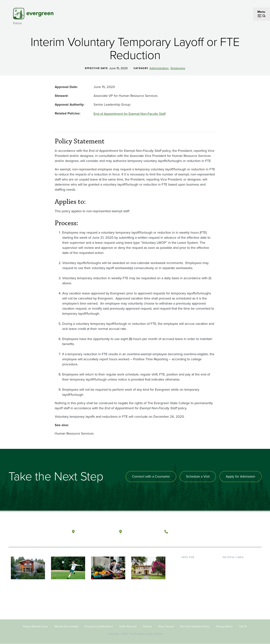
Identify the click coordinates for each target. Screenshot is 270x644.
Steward (61, 96)
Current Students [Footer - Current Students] (193, 563)
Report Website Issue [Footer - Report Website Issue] (35, 626)
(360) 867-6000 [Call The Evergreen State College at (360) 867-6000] (184, 532)
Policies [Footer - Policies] (147, 626)
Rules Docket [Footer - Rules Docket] (166, 626)
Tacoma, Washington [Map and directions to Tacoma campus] (142, 532)
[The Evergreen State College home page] (35, 533)
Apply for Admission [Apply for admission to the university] (240, 476)
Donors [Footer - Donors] (186, 587)
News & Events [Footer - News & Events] (232, 593)
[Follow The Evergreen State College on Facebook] (222, 532)
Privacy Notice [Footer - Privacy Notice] (224, 626)
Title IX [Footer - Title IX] (243, 626)
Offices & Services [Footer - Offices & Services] (234, 575)
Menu (261, 12)
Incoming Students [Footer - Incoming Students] (194, 569)
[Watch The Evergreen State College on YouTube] (229, 532)
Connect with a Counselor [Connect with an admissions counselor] (151, 476)
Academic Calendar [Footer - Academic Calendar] (235, 587)
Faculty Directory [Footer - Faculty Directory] (234, 569)
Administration (159, 68)
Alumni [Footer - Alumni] (186, 593)
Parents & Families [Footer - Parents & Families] (193, 575)
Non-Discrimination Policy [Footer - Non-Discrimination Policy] (195, 626)
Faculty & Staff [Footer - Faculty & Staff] (191, 581)
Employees (178, 68)
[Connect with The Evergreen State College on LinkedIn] (245, 532)
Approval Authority (69, 105)
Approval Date (66, 87)
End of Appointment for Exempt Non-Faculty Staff (130, 114)
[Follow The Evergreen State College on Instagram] (237, 532)
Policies (18, 23)
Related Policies (67, 113)
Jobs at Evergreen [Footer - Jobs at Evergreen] (234, 599)
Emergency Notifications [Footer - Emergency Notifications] (99, 626)
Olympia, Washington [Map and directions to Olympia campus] (95, 532)
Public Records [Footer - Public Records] (128, 626)
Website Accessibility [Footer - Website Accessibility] (66, 626)
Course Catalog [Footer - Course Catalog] (233, 581)
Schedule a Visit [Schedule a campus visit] (198, 476)
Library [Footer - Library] (227, 563)
